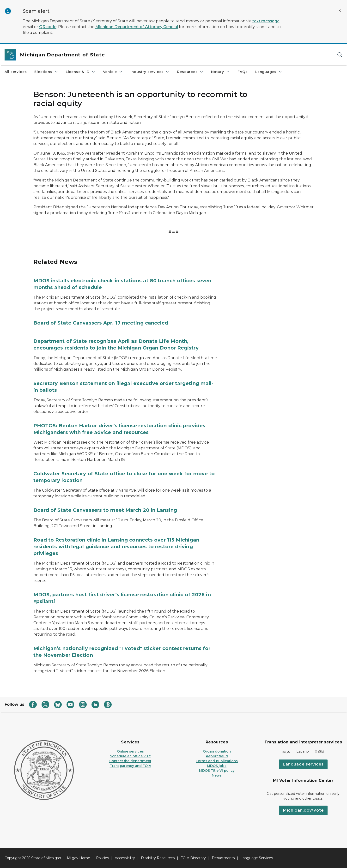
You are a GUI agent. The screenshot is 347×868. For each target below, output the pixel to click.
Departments (223, 858)
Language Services (257, 858)
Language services (303, 764)
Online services (130, 751)
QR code (48, 27)
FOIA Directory (193, 858)
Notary (220, 72)
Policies (102, 858)
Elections (46, 72)
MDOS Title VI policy (217, 771)
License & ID (81, 72)
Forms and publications (217, 761)
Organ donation (217, 751)
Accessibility (125, 858)
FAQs (243, 72)
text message (266, 21)
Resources (190, 72)
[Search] (340, 55)
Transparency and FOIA (130, 766)
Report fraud (217, 756)
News (217, 775)
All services (16, 72)
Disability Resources (158, 858)
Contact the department (130, 761)
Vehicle (113, 72)
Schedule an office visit (130, 756)
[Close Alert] (340, 11)
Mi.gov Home (79, 858)
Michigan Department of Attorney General (137, 27)
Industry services (150, 72)
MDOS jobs (217, 766)
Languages (269, 72)
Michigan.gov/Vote (303, 810)
